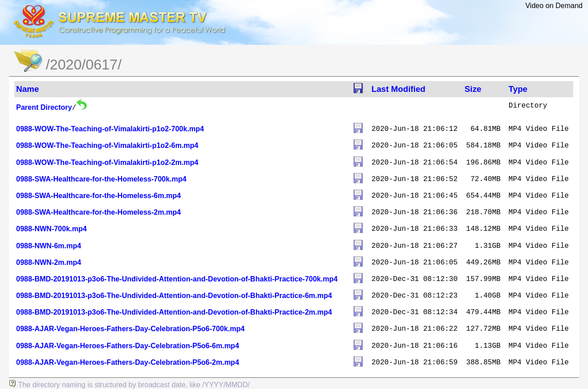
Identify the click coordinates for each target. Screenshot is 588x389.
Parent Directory (44, 107)
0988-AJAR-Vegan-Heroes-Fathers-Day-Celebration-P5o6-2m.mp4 (128, 362)
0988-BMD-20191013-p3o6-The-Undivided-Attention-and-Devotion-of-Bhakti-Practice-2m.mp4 (174, 312)
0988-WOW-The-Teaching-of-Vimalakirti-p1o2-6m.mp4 (107, 145)
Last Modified (398, 89)
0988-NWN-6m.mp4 (49, 246)
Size (473, 89)
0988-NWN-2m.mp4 (49, 262)
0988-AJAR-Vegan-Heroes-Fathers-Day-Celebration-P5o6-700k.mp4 (131, 329)
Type (518, 89)
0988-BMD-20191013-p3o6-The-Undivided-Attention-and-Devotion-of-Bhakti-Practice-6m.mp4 (174, 296)
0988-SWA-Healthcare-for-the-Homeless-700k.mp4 (101, 179)
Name (28, 89)
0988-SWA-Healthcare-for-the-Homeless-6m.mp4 (98, 196)
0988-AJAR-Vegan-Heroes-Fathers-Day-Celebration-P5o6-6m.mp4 (128, 346)
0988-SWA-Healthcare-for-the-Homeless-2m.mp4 (98, 212)
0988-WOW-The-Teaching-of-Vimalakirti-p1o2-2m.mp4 (107, 162)
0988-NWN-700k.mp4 (51, 229)
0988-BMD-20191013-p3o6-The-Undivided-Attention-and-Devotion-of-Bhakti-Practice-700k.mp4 (177, 279)
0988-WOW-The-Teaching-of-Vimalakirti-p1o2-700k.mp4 (110, 129)
